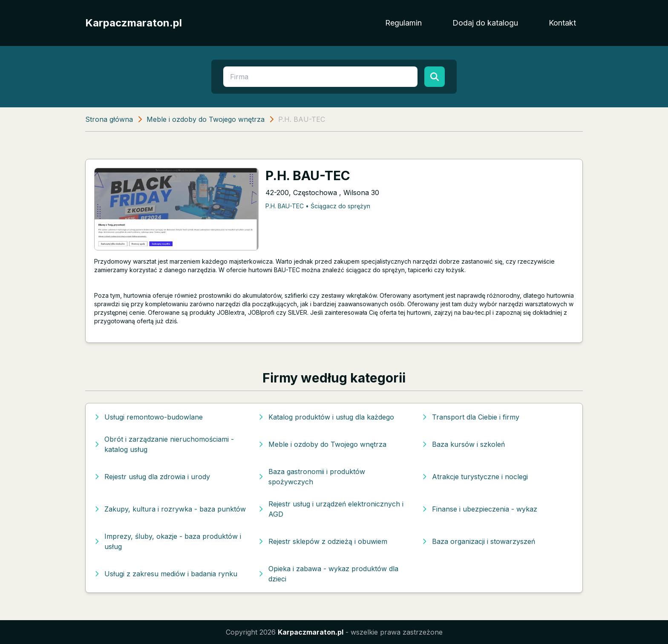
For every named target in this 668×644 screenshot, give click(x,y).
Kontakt (562, 23)
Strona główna (109, 119)
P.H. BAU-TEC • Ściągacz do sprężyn (318, 206)
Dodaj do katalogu (485, 23)
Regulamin (403, 23)
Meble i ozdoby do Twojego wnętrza (206, 119)
